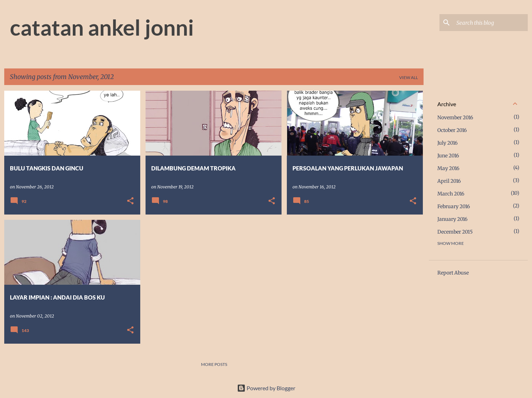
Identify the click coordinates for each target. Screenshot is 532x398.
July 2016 (447, 143)
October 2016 (452, 130)
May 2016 (448, 168)
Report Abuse (453, 273)
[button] (130, 201)
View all (409, 77)
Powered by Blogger (266, 388)
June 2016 (448, 156)
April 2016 (449, 181)
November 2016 (455, 117)
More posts (214, 364)
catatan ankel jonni (102, 27)
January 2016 (452, 219)
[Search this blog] (491, 23)
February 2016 (454, 206)
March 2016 (451, 194)
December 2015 (455, 232)
